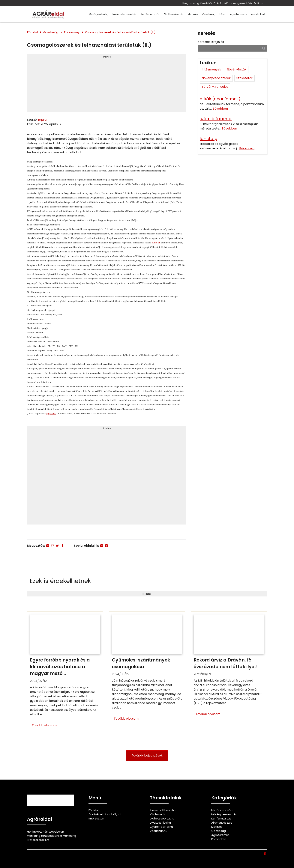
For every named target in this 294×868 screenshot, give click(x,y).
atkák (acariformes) (220, 99)
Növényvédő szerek (216, 78)
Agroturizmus (238, 14)
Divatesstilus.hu (160, 823)
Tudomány (72, 32)
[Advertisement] (106, 85)
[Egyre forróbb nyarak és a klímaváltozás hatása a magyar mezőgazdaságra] (65, 673)
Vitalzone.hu (158, 814)
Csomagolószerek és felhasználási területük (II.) (120, 32)
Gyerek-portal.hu (161, 827)
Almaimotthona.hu (163, 810)
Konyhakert (258, 14)
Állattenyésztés (174, 14)
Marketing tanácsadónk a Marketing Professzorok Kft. (52, 838)
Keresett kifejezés (211, 42)
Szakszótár (244, 78)
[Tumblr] (62, 546)
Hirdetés (106, 57)
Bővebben (220, 109)
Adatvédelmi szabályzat (105, 814)
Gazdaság (209, 14)
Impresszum (97, 819)
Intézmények (211, 69)
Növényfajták (237, 69)
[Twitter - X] (58, 546)
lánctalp (208, 139)
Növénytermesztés (124, 14)
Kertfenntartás (150, 14)
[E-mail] (52, 546)
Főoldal (32, 32)
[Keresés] (264, 48)
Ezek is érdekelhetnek (60, 581)
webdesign (56, 832)
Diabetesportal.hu (162, 819)
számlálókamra (216, 119)
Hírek (223, 14)
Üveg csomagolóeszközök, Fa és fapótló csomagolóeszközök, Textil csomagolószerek (224, 3)
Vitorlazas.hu (159, 831)
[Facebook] (48, 546)
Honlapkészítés (37, 832)
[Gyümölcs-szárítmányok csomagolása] (147, 673)
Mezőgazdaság (99, 14)
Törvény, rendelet (215, 87)
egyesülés (51, 413)
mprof (43, 120)
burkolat (156, 243)
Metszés (193, 14)
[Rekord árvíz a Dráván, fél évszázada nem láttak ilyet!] (229, 673)
